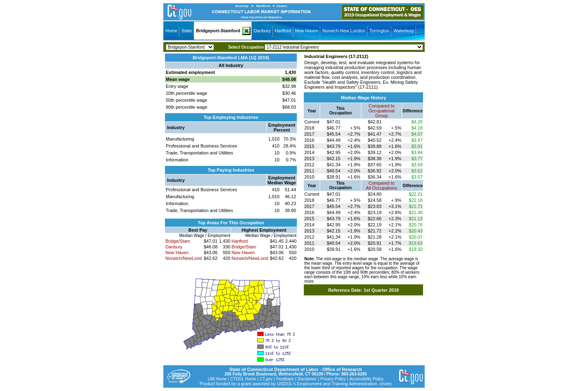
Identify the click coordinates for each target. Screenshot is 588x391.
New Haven (307, 31)
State (187, 31)
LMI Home (217, 379)
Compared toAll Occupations (381, 185)
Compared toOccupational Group (381, 111)
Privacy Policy (333, 379)
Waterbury (403, 31)
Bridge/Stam (178, 241)
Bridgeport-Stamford (218, 31)
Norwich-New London (344, 31)
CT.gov (266, 379)
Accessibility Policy (367, 379)
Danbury (262, 31)
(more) (386, 384)
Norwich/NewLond (184, 258)
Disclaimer (307, 379)
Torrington (380, 31)
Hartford (283, 31)
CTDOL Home (243, 379)
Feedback (285, 379)
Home (171, 31)
